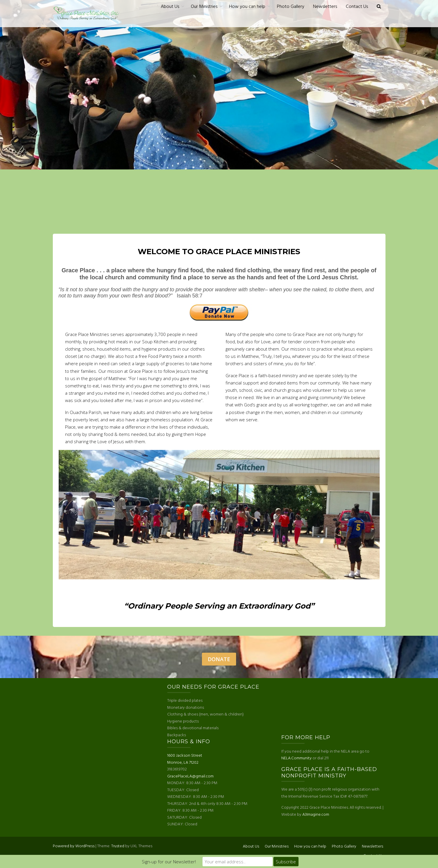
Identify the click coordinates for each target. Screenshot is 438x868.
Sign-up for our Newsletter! (169, 862)
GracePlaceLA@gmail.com (190, 776)
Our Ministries (204, 7)
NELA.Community (296, 758)
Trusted (118, 846)
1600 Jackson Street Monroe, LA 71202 (185, 759)
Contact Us (357, 7)
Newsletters (325, 7)
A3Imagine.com (316, 815)
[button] (379, 7)
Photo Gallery (291, 7)
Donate (219, 659)
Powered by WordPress (74, 846)
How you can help (247, 7)
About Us (170, 7)
